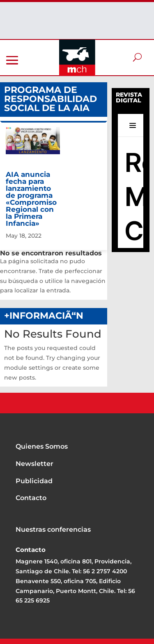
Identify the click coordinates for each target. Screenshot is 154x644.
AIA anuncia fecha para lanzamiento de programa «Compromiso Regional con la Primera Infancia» (31, 199)
